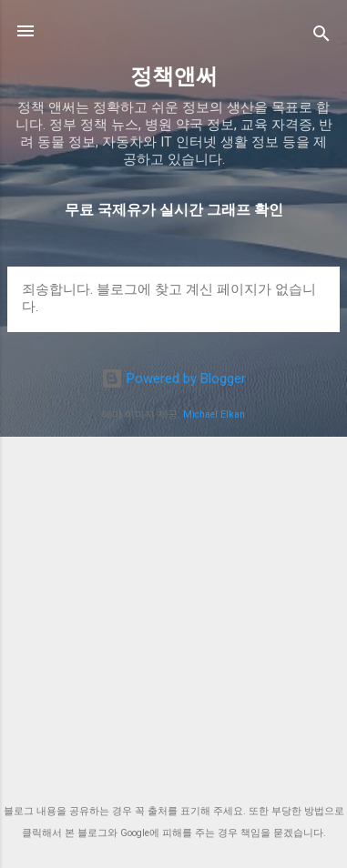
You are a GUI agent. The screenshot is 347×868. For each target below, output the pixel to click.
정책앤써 (174, 76)
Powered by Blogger (173, 378)
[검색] (321, 37)
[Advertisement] (173, 614)
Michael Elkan (214, 414)
